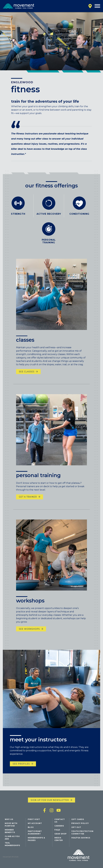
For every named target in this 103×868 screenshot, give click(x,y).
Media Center (59, 839)
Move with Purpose (11, 825)
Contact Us (60, 821)
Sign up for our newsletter (50, 800)
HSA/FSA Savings (81, 838)
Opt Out (76, 827)
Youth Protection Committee (82, 832)
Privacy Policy (80, 823)
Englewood (22, 82)
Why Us (9, 819)
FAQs (57, 830)
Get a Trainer (28, 506)
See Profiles (21, 768)
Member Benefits (10, 831)
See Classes (27, 381)
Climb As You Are (12, 838)
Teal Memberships (12, 844)
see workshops (29, 638)
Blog (31, 827)
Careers (59, 826)
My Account (35, 823)
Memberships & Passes (36, 839)
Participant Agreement (35, 832)
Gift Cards (78, 819)
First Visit (34, 819)
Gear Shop (61, 834)
